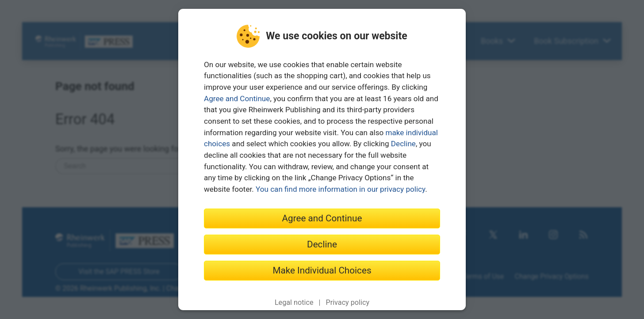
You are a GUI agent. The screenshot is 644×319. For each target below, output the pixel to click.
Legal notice (294, 302)
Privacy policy (347, 302)
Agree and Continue (237, 99)
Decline (403, 144)
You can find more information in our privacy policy (340, 189)
